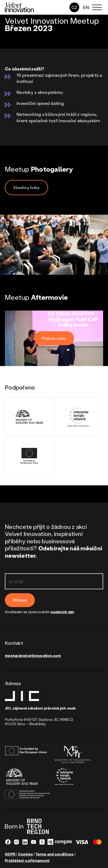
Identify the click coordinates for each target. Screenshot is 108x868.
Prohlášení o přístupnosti (27, 861)
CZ (74, 7)
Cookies (26, 854)
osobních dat (62, 612)
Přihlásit (20, 600)
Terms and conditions (55, 854)
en (86, 7)
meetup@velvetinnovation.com (33, 656)
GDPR (10, 854)
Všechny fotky (26, 187)
